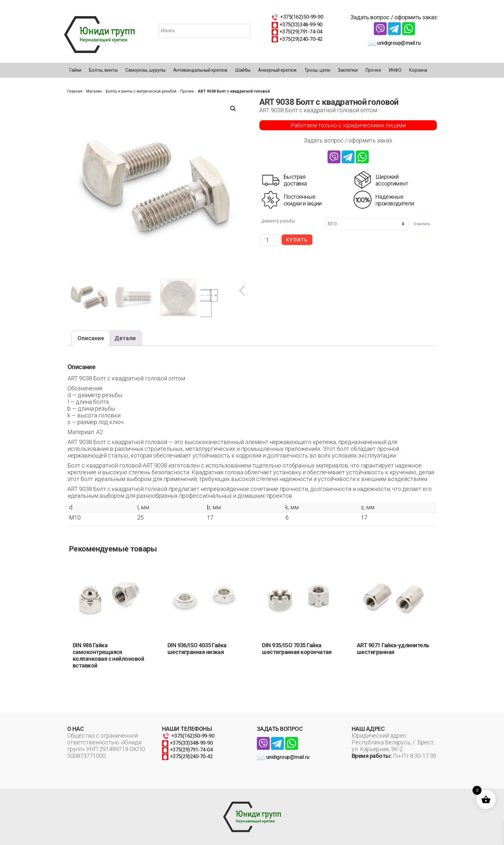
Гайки (75, 70)
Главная (75, 91)
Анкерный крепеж (277, 70)
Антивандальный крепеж (200, 70)
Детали (125, 338)
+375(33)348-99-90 (297, 25)
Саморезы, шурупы (145, 70)
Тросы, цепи (317, 70)
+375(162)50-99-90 (297, 17)
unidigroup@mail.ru (394, 43)
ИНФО (395, 70)
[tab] (91, 338)
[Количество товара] (270, 240)
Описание (91, 338)
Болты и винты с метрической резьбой (141, 91)
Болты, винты (103, 70)
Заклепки (348, 70)
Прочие (187, 91)
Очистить (422, 224)
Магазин (94, 91)
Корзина (418, 70)
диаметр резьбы (278, 221)
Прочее (373, 70)
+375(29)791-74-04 (297, 32)
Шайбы (243, 70)
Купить (297, 240)
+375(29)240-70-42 (297, 39)
